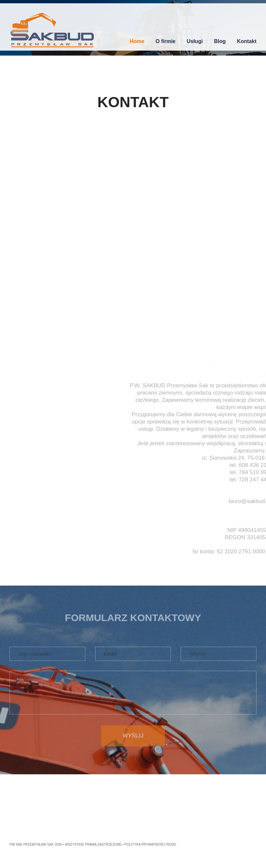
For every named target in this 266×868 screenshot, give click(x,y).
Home (137, 41)
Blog (220, 41)
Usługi (195, 41)
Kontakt (247, 41)
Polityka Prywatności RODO (150, 844)
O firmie (166, 41)
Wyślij (133, 736)
